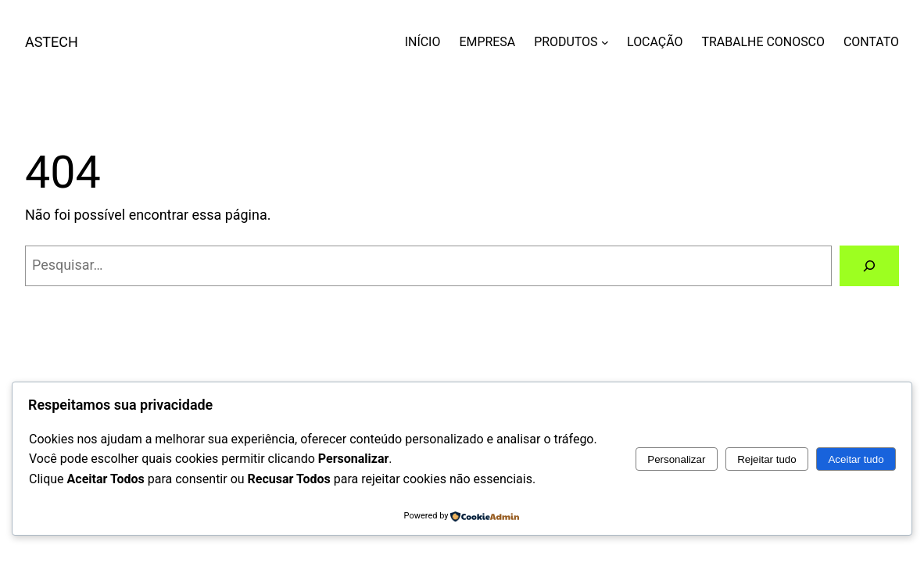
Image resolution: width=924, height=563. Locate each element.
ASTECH (52, 42)
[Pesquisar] (869, 266)
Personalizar (676, 459)
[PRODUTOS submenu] (605, 42)
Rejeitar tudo (767, 459)
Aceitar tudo (856, 459)
